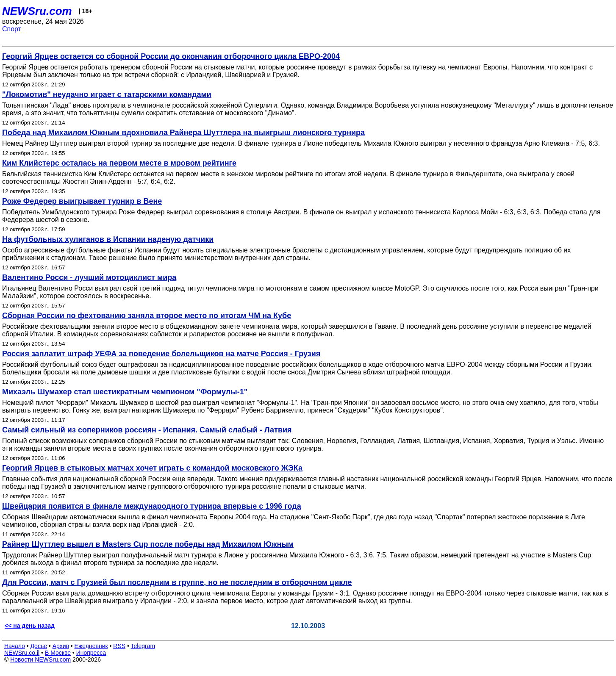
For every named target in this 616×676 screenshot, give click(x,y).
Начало (15, 646)
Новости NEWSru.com (40, 659)
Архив (61, 646)
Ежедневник (91, 646)
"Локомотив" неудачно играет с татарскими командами (107, 94)
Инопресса (91, 653)
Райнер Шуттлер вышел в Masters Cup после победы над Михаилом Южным (148, 544)
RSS (119, 646)
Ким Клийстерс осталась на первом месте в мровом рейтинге (119, 163)
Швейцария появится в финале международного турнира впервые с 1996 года (152, 506)
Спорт (12, 29)
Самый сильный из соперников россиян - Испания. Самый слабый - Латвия (147, 430)
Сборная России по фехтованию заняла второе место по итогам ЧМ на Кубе (147, 316)
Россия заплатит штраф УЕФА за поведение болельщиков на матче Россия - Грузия (161, 354)
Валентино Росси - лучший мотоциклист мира (89, 277)
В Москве (58, 653)
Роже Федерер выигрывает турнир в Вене (82, 201)
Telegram (143, 646)
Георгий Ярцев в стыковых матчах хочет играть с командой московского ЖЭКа (152, 468)
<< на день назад (30, 626)
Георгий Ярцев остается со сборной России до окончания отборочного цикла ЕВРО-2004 (171, 56)
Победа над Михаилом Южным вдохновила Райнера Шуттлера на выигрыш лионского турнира (183, 133)
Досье (39, 646)
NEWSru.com (37, 11)
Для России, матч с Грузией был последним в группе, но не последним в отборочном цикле (177, 582)
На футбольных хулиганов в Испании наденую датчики (108, 239)
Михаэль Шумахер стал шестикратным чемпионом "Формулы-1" (125, 392)
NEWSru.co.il (22, 653)
